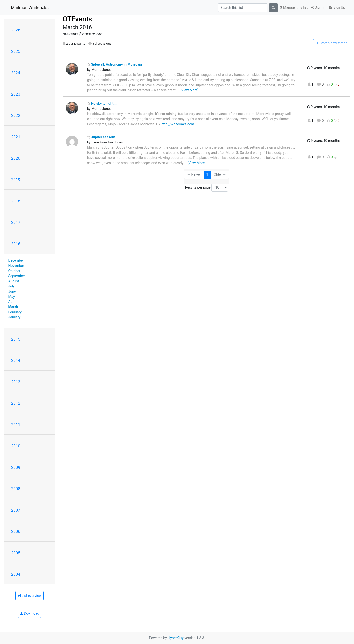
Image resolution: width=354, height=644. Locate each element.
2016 (16, 244)
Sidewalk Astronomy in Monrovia (114, 64)
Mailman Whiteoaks (30, 8)
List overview (29, 596)
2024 (16, 73)
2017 (16, 222)
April (12, 302)
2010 (16, 446)
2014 (16, 360)
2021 (16, 137)
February (15, 312)
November (16, 266)
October (14, 271)
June (12, 291)
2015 (16, 339)
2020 (16, 158)
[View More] (189, 90)
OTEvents (77, 19)
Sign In (318, 7)
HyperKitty (176, 638)
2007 (16, 510)
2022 (16, 115)
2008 (16, 489)
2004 (16, 574)
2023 (16, 94)
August (14, 281)
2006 (16, 531)
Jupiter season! (101, 137)
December (16, 260)
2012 (16, 403)
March (13, 307)
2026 (16, 30)
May (12, 297)
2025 (16, 51)
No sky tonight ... (102, 103)
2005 (16, 553)
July (11, 286)
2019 (16, 180)
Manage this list (294, 7)
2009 (16, 467)
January (15, 317)
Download (30, 613)
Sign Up (337, 7)
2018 (16, 201)
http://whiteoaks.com (178, 124)
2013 (16, 382)
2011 (16, 425)
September (17, 276)
